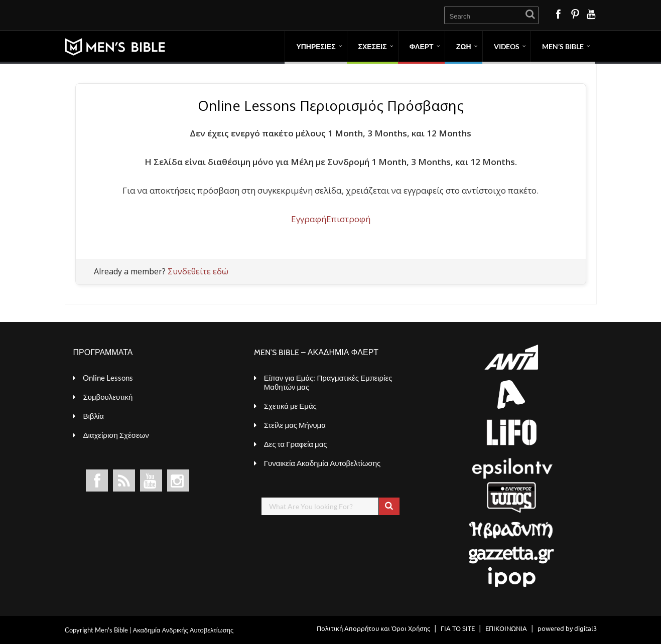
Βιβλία (93, 416)
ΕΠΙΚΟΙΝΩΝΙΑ (506, 628)
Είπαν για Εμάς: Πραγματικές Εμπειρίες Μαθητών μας (328, 382)
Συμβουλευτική (108, 397)
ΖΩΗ (464, 46)
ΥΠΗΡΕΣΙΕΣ (316, 46)
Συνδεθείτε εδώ (198, 271)
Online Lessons (108, 378)
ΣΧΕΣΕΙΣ (373, 46)
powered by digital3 (567, 628)
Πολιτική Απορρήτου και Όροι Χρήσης (373, 628)
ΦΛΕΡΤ (422, 46)
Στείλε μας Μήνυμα (295, 425)
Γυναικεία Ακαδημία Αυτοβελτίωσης (322, 463)
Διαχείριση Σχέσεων (116, 435)
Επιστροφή (348, 219)
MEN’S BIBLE (563, 46)
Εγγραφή (309, 219)
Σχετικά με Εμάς (290, 406)
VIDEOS (507, 46)
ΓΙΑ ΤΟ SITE (458, 628)
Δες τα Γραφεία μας (296, 444)
